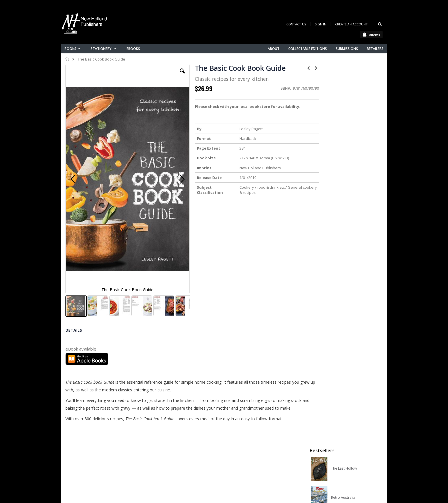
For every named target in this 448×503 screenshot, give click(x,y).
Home (68, 59)
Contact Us (296, 24)
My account (164, 439)
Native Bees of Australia (350, 181)
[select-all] (374, 246)
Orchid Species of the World (353, 152)
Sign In (321, 24)
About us (161, 424)
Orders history (166, 447)
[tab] (78, 273)
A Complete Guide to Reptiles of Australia (353, 210)
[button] (175, 75)
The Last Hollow (344, 94)
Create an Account (351, 24)
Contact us (163, 432)
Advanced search (169, 454)
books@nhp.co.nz (93, 432)
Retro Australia (343, 123)
